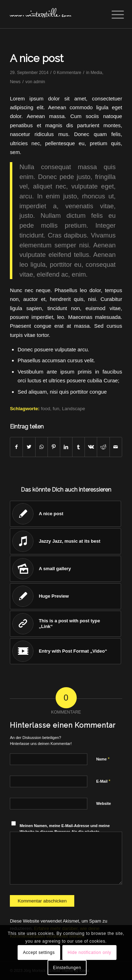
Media (96, 73)
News (15, 82)
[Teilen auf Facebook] (16, 447)
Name (103, 759)
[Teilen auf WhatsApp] (42, 447)
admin (39, 82)
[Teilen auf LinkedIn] (66, 447)
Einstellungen (67, 968)
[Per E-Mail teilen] (116, 447)
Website (103, 803)
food (45, 409)
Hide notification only (89, 953)
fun (56, 409)
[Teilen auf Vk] (91, 447)
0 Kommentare (67, 73)
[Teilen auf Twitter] (29, 447)
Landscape (74, 409)
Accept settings (39, 953)
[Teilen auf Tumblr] (78, 447)
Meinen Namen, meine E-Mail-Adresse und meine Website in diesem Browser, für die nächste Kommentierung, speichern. (65, 831)
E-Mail (103, 781)
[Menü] (112, 15)
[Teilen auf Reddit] (103, 447)
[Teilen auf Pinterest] (54, 447)
